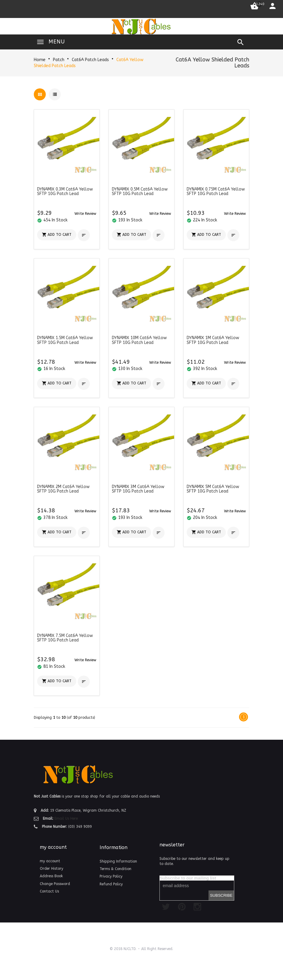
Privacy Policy (111, 876)
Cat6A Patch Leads (90, 60)
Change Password (55, 884)
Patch (59, 60)
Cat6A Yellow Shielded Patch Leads (212, 63)
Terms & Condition (115, 869)
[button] (85, 213)
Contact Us (49, 891)
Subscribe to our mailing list (188, 878)
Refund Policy (111, 884)
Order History (51, 869)
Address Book (51, 876)
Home (40, 60)
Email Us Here (66, 819)
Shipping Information (118, 861)
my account (50, 861)
